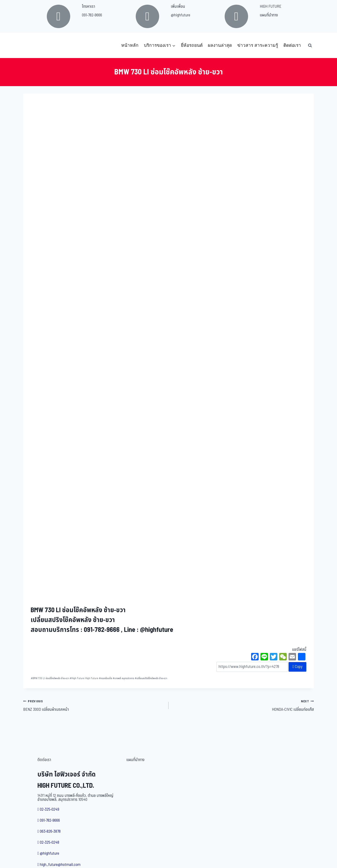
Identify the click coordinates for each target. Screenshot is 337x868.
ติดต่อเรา (292, 45)
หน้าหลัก (130, 45)
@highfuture (181, 15)
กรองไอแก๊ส (106, 678)
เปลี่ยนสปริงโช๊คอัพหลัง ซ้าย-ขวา (151, 678)
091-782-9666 (92, 15)
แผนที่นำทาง (269, 15)
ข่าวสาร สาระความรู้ (258, 45)
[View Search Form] (310, 45)
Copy (297, 667)
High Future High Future (84, 678)
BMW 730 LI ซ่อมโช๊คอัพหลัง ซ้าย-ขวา (50, 678)
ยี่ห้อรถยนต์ (192, 45)
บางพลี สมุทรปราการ (123, 678)
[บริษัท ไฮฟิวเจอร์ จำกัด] (33, 45)
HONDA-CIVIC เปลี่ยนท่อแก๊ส (243, 705)
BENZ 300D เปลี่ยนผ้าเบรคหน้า (94, 705)
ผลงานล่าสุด (220, 45)
